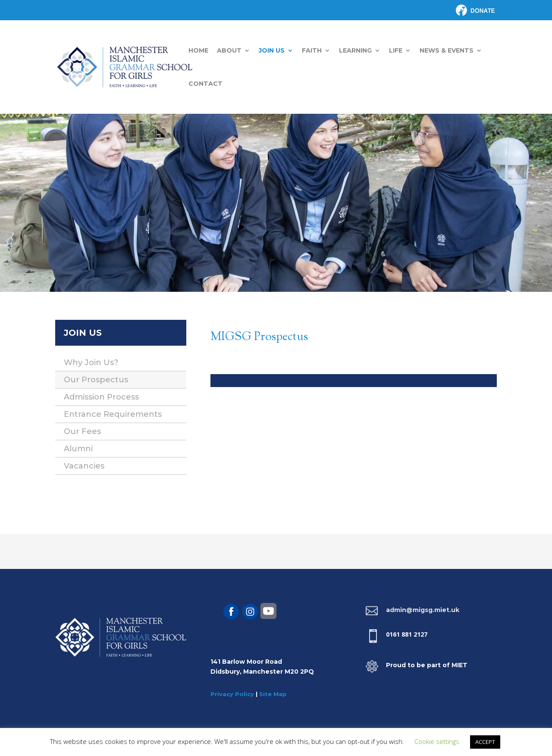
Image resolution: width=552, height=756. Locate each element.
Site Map (273, 694)
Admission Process (101, 397)
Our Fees (82, 431)
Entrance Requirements (113, 414)
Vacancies (84, 466)
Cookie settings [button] (437, 741)
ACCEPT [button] (485, 742)
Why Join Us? (91, 362)
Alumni (78, 449)
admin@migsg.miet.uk (423, 610)
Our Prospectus (96, 380)
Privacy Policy (232, 694)
